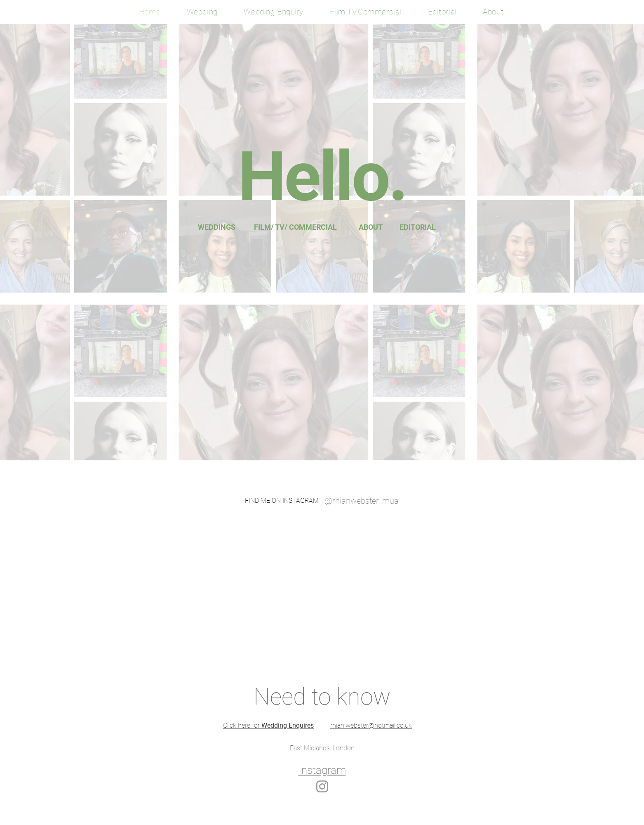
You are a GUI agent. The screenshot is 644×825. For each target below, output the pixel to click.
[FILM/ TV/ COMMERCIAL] (295, 227)
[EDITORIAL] (417, 227)
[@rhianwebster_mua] (361, 501)
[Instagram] (322, 786)
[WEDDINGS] (217, 227)
